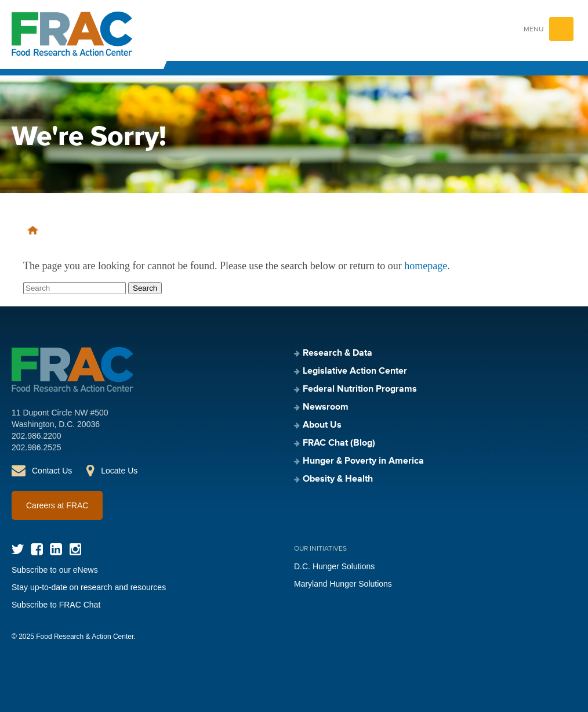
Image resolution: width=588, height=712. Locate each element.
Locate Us (119, 471)
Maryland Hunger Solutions (343, 584)
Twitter (18, 549)
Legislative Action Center (355, 371)
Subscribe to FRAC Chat (56, 605)
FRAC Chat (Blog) (339, 443)
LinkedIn (56, 549)
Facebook (37, 549)
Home (33, 230)
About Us (322, 425)
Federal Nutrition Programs (360, 389)
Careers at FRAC (57, 505)
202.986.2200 (37, 436)
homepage (426, 266)
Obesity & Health (338, 479)
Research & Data (337, 353)
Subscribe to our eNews (55, 570)
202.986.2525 (37, 447)
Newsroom (326, 407)
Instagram (75, 549)
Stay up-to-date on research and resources (89, 587)
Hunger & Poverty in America (363, 461)
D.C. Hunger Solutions (334, 566)
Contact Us (52, 471)
